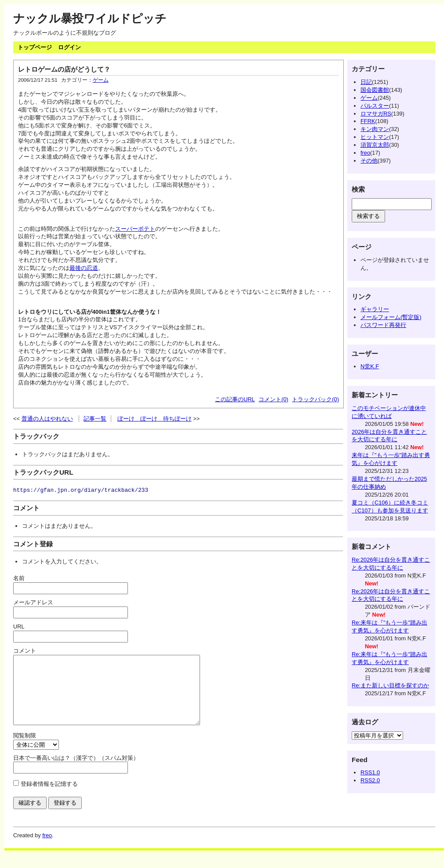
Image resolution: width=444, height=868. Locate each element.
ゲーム (101, 80)
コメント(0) (273, 399)
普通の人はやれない (47, 419)
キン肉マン (375, 129)
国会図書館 (375, 90)
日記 (366, 82)
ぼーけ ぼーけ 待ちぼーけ (155, 419)
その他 (369, 161)
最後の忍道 (84, 268)
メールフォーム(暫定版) (391, 317)
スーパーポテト (135, 229)
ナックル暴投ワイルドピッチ (90, 18)
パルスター (375, 106)
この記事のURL (235, 399)
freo (365, 153)
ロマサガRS (376, 114)
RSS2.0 (370, 780)
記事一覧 (95, 419)
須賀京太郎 (375, 145)
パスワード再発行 (383, 325)
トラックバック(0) (315, 399)
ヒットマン (375, 137)
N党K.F (370, 366)
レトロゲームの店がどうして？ (64, 69)
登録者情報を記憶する (49, 797)
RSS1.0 (370, 772)
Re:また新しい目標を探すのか (390, 685)
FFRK (368, 121)
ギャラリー (375, 309)
